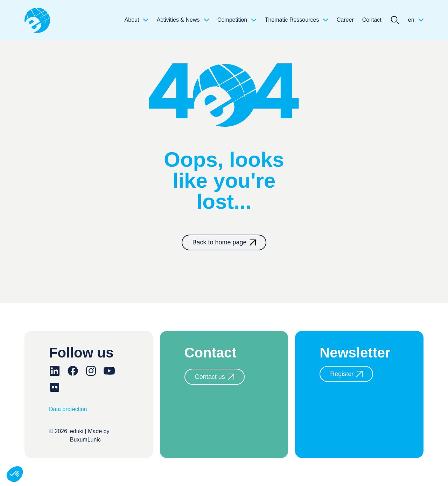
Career (345, 20)
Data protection (68, 409)
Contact (372, 20)
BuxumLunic (85, 440)
